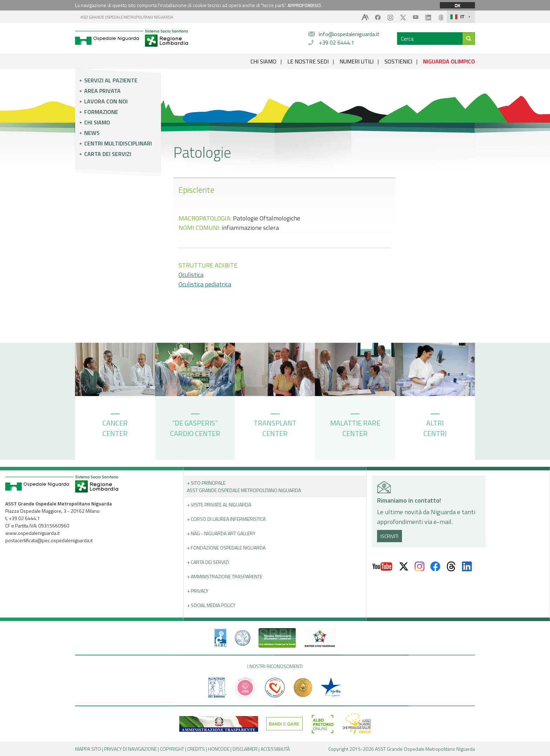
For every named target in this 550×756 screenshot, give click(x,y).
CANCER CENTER (115, 426)
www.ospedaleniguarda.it (32, 533)
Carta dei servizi (108, 154)
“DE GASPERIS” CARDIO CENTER (195, 426)
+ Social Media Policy (211, 605)
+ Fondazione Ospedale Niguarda (226, 548)
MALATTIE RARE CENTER (355, 426)
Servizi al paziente (111, 80)
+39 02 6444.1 (337, 42)
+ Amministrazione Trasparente (225, 576)
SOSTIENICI (398, 61)
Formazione (101, 112)
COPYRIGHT (172, 749)
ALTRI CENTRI (435, 426)
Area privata (102, 91)
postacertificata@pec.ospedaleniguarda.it (49, 540)
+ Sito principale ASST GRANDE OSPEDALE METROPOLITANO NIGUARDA (244, 486)
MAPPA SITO (88, 749)
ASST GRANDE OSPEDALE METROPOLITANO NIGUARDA (127, 17)
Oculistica (191, 275)
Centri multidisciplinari (118, 143)
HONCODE (219, 749)
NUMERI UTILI (357, 61)
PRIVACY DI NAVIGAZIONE (130, 749)
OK (457, 5)
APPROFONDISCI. (305, 5)
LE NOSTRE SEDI (308, 61)
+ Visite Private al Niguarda (219, 505)
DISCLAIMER (245, 749)
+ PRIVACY (198, 591)
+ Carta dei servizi (208, 562)
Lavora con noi (106, 101)
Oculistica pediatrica (205, 284)
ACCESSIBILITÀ (275, 749)
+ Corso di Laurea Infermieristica (226, 519)
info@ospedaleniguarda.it (349, 34)
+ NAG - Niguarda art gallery (221, 533)
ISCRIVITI (390, 536)
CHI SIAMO (263, 61)
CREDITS (196, 749)
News (92, 133)
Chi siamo (97, 122)
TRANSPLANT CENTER (275, 426)
